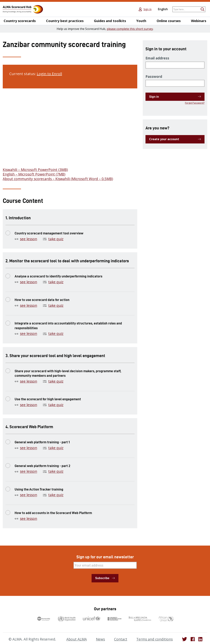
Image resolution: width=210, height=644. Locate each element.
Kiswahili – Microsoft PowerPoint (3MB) (35, 170)
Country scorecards (20, 21)
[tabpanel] (70, 137)
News (100, 639)
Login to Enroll (49, 74)
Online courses (169, 21)
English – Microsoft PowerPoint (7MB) (34, 174)
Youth (141, 21)
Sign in (154, 97)
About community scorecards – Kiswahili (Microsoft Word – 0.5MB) (58, 179)
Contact (121, 639)
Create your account (164, 139)
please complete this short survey (130, 29)
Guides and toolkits (110, 21)
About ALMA (77, 639)
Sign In (147, 9)
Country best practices (65, 21)
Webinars (199, 21)
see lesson (29, 239)
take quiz (56, 239)
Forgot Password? (195, 103)
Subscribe (102, 578)
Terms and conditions (155, 639)
